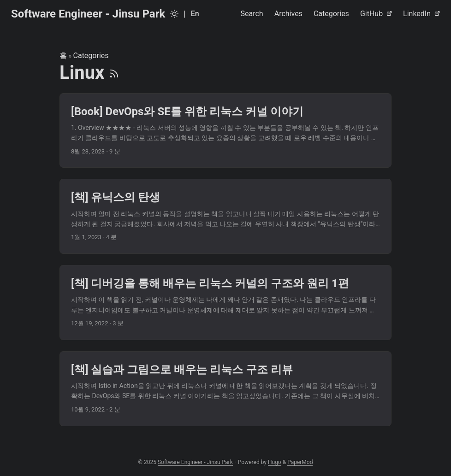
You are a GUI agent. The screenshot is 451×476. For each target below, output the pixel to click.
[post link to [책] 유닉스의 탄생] (225, 216)
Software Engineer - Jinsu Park (88, 14)
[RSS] (114, 73)
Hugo (275, 462)
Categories (91, 56)
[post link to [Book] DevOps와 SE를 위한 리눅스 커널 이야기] (225, 131)
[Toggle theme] (174, 14)
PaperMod (300, 462)
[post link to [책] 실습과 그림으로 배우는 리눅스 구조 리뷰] (225, 389)
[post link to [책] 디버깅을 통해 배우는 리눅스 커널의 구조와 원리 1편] (225, 303)
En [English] (195, 14)
